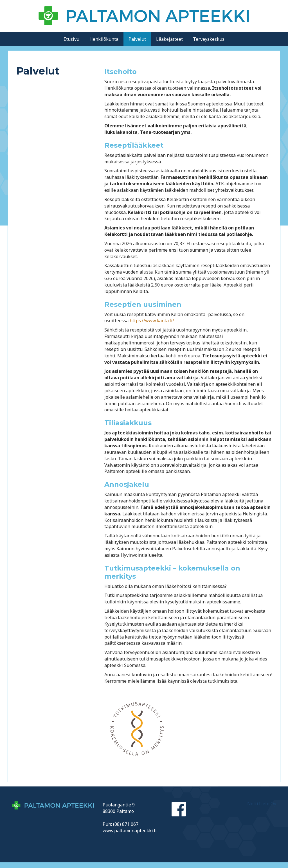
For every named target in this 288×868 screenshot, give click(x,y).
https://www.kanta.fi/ (152, 321)
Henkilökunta (104, 39)
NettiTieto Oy (262, 804)
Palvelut (137, 39)
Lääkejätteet (169, 39)
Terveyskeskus (209, 39)
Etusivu (71, 39)
